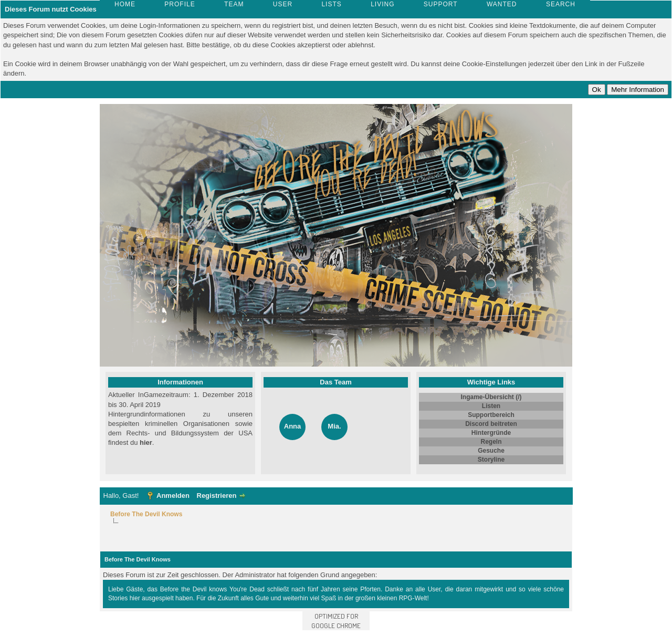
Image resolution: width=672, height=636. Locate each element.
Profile (180, 4)
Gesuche (491, 451)
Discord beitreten (491, 424)
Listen (491, 406)
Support (441, 4)
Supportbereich (491, 415)
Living (382, 4)
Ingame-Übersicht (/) (491, 397)
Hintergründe (491, 433)
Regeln (491, 442)
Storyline (491, 460)
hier (146, 442)
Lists (331, 4)
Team (234, 4)
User (283, 4)
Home (125, 4)
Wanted (502, 4)
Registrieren (217, 496)
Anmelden (173, 496)
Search (561, 4)
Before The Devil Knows (146, 514)
